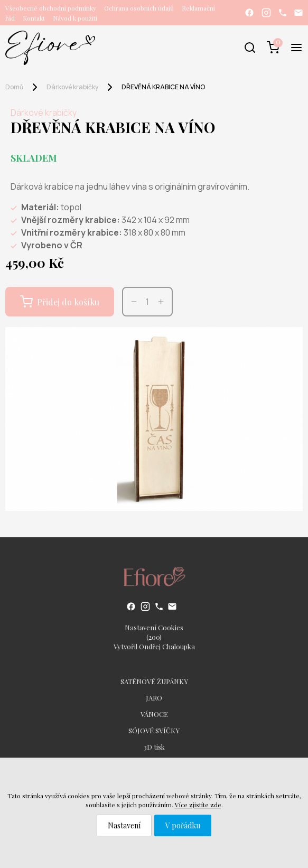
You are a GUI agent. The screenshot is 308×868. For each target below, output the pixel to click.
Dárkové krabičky (72, 87)
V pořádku (183, 825)
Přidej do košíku (60, 302)
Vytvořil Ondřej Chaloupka (154, 646)
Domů (14, 87)
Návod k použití (75, 18)
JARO (154, 698)
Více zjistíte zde (198, 805)
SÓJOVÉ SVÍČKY (154, 730)
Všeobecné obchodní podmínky (51, 8)
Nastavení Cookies (154, 627)
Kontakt (34, 18)
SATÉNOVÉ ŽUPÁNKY (154, 681)
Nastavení (124, 825)
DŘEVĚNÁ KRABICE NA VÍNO (163, 87)
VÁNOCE (154, 714)
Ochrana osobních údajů (139, 8)
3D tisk (154, 747)
